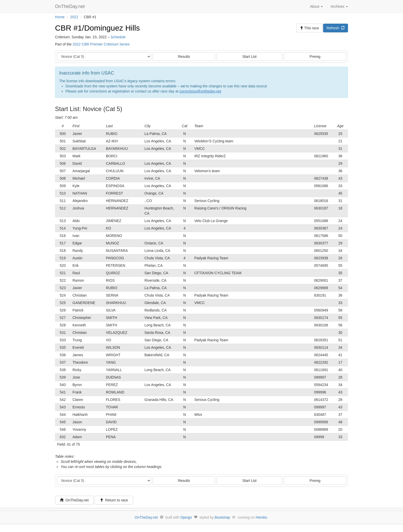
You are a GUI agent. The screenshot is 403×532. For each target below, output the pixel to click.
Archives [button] (339, 6)
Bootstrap (222, 517)
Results (184, 57)
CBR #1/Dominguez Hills (97, 28)
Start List (249, 57)
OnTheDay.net (71, 6)
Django (186, 517)
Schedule (118, 37)
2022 (74, 17)
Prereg (315, 57)
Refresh (336, 28)
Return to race (114, 500)
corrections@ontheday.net (200, 91)
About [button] (316, 6)
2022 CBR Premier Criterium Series (101, 44)
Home (60, 17)
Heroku (262, 517)
